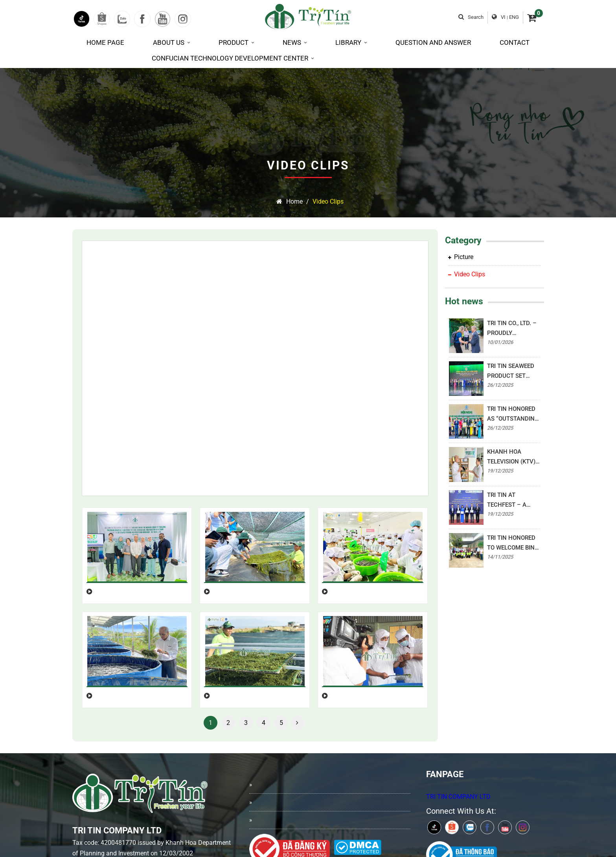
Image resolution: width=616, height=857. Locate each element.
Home (290, 201)
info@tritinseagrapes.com (122, 778)
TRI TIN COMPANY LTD (458, 691)
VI (503, 17)
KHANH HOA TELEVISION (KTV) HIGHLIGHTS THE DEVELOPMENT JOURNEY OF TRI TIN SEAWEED (511, 457)
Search (471, 17)
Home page (105, 42)
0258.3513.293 (107, 793)
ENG (514, 17)
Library (351, 42)
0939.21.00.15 (147, 809)
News (295, 42)
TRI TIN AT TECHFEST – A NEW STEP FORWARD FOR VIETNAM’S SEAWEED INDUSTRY (507, 501)
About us (171, 42)
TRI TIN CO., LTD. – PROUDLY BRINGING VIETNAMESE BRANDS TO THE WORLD (512, 329)
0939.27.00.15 (106, 809)
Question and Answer (433, 42)
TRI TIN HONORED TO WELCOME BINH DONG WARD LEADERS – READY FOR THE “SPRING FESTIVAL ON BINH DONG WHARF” (513, 543)
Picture (461, 257)
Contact (515, 42)
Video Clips (328, 201)
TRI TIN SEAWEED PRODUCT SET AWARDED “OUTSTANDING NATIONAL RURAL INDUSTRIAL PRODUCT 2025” (511, 372)
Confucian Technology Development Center (233, 58)
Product (236, 42)
